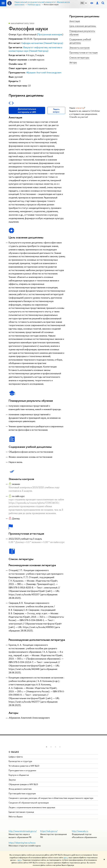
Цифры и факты (16, 757)
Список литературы (79, 58)
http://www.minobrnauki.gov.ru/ (23, 831)
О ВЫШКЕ (14, 752)
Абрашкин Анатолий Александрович (44, 73)
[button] (47, 747)
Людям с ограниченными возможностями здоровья (32, 807)
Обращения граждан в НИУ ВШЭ (23, 784)
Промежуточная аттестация (83, 53)
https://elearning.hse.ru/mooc (22, 843)
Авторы (73, 62)
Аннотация (75, 21)
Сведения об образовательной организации (29, 803)
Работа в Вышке (16, 817)
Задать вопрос (56, 110)
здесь (66, 858)
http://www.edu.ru (80, 831)
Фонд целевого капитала (20, 789)
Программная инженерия (50, 34)
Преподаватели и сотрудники (22, 770)
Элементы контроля (79, 48)
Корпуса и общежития (19, 775)
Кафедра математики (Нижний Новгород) (42, 43)
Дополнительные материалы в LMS (27, 110)
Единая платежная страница (21, 812)
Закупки (12, 780)
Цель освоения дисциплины (83, 26)
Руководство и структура (20, 761)
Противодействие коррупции (22, 793)
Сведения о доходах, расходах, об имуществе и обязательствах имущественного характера (51, 798)
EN (86, 3)
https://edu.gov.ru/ (49, 831)
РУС (82, 3)
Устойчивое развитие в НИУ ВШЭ (24, 766)
